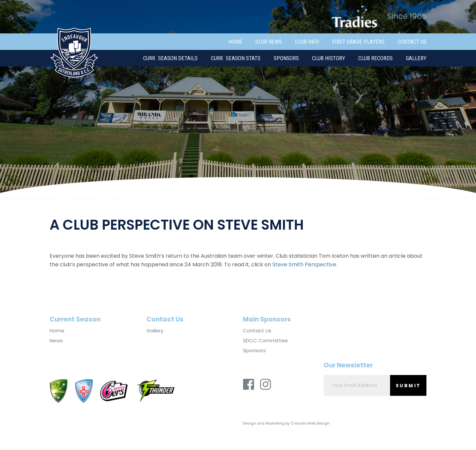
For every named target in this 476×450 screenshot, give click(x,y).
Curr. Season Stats (236, 58)
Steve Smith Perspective (304, 264)
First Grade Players (358, 42)
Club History (329, 58)
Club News (269, 42)
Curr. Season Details (170, 58)
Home (235, 42)
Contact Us (412, 42)
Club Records (376, 58)
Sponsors (286, 58)
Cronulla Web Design (310, 423)
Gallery (416, 58)
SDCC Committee (265, 341)
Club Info (307, 42)
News (56, 341)
